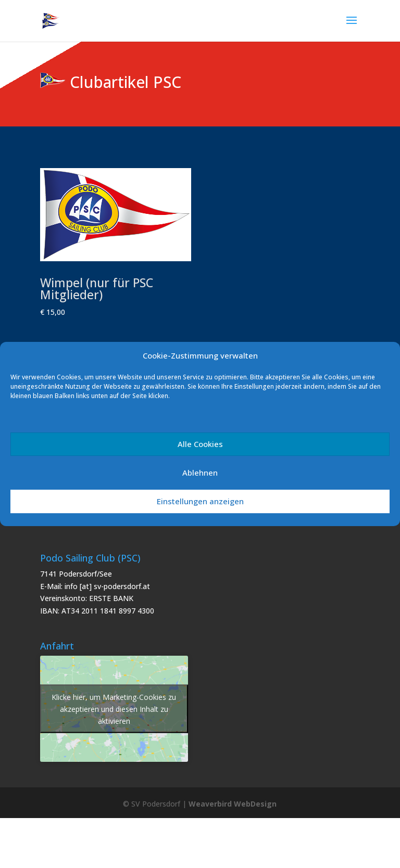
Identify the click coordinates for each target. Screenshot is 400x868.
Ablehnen (200, 473)
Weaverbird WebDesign (233, 804)
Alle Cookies (200, 444)
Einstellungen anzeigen (200, 501)
